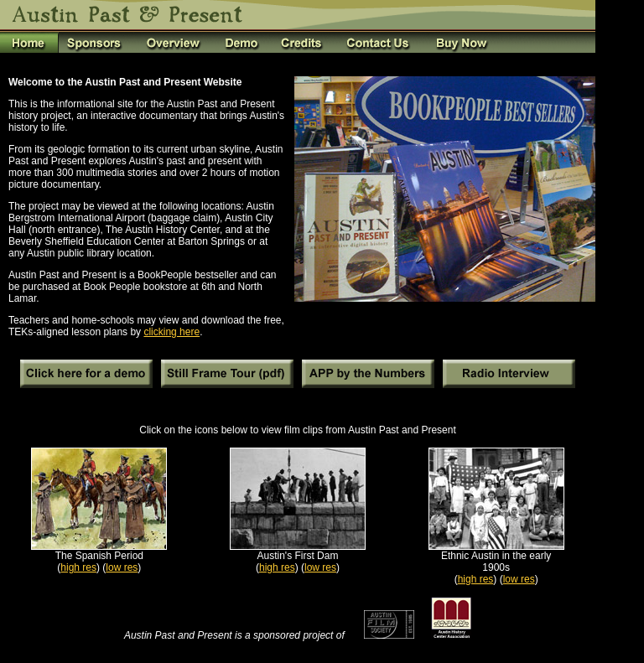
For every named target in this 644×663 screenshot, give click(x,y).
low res (122, 567)
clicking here (171, 332)
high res (78, 567)
